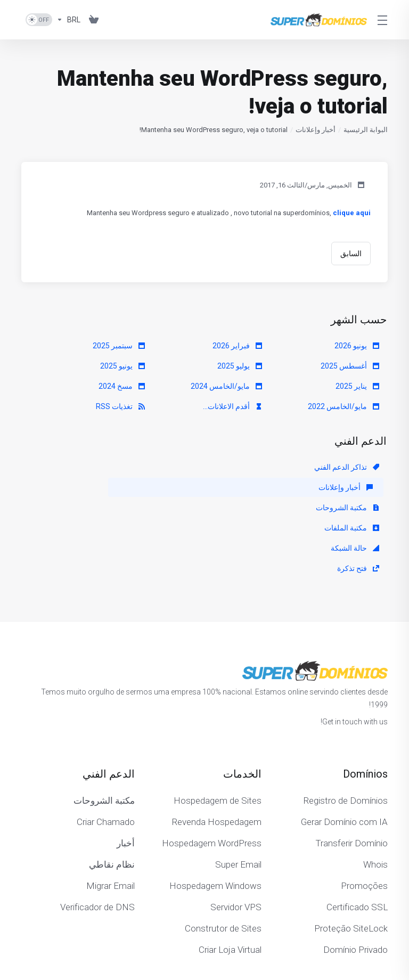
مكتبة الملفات (352, 487)
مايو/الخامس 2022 (343, 406)
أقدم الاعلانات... (232, 406)
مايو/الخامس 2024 (226, 386)
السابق (351, 254)
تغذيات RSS (120, 406)
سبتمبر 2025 (119, 346)
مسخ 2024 (122, 386)
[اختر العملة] (68, 20)
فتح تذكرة (124, 487)
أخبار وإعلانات (316, 130)
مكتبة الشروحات (113, 467)
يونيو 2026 (357, 346)
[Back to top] (173, 936)
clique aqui (352, 213)
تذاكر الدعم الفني (347, 467)
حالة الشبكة (238, 487)
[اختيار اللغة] (218, 938)
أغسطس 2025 (350, 366)
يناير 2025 (357, 386)
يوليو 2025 (240, 366)
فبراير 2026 (237, 346)
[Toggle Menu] (384, 20)
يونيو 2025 (122, 366)
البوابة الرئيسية (366, 130)
